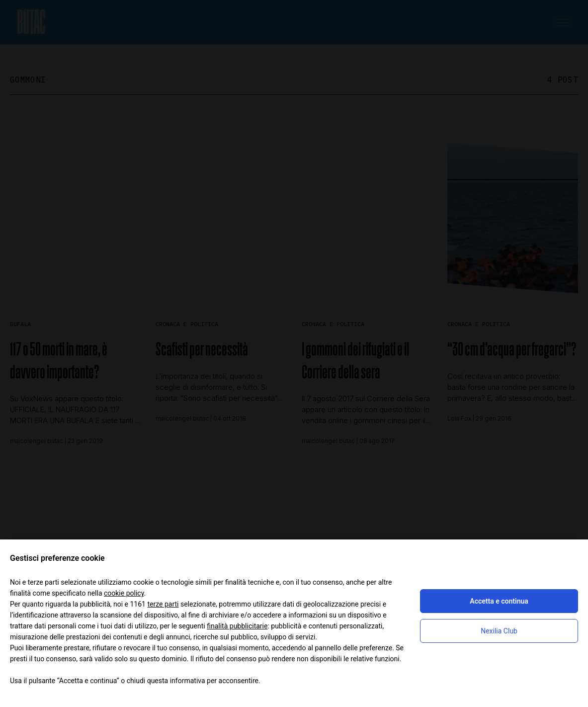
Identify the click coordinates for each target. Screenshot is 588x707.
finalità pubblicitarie (237, 626)
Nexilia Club (499, 631)
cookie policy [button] (124, 593)
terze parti (163, 604)
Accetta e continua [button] (499, 601)
